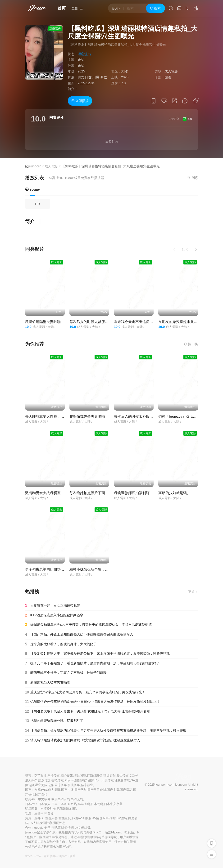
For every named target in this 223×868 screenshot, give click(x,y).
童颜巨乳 (65, 818)
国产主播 (113, 790)
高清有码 (84, 804)
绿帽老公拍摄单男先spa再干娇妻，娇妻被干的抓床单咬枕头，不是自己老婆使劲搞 (89, 625)
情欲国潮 (80, 776)
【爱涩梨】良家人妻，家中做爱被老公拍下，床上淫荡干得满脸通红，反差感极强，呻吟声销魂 (97, 654)
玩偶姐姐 (63, 809)
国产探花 (126, 790)
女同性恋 (46, 823)
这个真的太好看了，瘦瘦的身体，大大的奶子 (61, 644)
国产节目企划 (97, 790)
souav (33, 189)
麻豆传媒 (50, 856)
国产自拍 (41, 794)
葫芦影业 (41, 776)
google (39, 828)
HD (37, 204)
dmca (29, 856)
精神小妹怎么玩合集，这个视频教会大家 (101, 569)
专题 (47, 828)
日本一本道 (59, 804)
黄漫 (50, 813)
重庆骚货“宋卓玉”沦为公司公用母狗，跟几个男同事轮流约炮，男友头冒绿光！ (85, 692)
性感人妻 (51, 818)
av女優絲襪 (82, 828)
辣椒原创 (109, 776)
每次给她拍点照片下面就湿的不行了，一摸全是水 (109, 493)
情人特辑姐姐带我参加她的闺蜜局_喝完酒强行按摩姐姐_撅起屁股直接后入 (83, 740)
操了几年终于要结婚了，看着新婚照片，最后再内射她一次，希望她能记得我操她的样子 (92, 663)
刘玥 (73, 809)
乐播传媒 (54, 776)
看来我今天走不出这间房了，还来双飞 (144, 322)
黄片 (28, 818)
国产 (28, 790)
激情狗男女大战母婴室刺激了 (48, 493)
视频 (28, 776)
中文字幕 (44, 799)
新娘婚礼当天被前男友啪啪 (48, 683)
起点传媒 (44, 780)
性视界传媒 (122, 780)
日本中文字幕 (113, 804)
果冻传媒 (61, 785)
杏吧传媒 (58, 780)
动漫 (28, 813)
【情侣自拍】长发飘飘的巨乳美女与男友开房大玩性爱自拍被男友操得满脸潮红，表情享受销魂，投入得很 (106, 731)
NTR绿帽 (109, 818)
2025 (81, 71)
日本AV (30, 804)
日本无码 (97, 804)
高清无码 (77, 799)
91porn (69, 780)
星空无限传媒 (44, 785)
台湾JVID (41, 790)
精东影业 (87, 785)
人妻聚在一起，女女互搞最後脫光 (53, 606)
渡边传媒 (123, 776)
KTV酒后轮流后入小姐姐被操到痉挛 (54, 615)
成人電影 (51, 166)
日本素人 (44, 804)
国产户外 (67, 790)
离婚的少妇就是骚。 (174, 493)
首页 (62, 8)
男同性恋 (59, 823)
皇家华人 (94, 780)
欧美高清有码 (61, 799)
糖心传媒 (67, 776)
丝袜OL (39, 818)
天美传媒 (108, 780)
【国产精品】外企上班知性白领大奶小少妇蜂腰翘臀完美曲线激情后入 (79, 635)
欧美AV (30, 799)
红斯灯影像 (95, 776)
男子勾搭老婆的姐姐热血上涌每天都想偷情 (59, 569)
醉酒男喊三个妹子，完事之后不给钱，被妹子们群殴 (66, 673)
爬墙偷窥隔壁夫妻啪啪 (43, 322)
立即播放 (80, 101)
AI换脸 (87, 818)
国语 (168, 77)
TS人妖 (34, 823)
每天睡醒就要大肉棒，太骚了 (48, 416)
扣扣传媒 (81, 780)
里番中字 (41, 813)
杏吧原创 (58, 828)
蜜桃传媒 (74, 785)
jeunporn (35, 166)
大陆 (124, 71)
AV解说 (97, 818)
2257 (38, 856)
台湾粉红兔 (48, 809)
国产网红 (81, 790)
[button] (196, 249)
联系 (73, 856)
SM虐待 (122, 818)
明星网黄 (31, 809)
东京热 (72, 804)
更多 (193, 592)
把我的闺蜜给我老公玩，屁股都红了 (54, 721)
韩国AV (77, 818)
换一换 (191, 344)
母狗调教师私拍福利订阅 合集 (138, 493)
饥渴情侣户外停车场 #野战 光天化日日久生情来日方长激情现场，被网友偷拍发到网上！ (93, 702)
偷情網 (69, 828)
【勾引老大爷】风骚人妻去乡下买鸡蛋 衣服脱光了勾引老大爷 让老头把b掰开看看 (88, 711)
